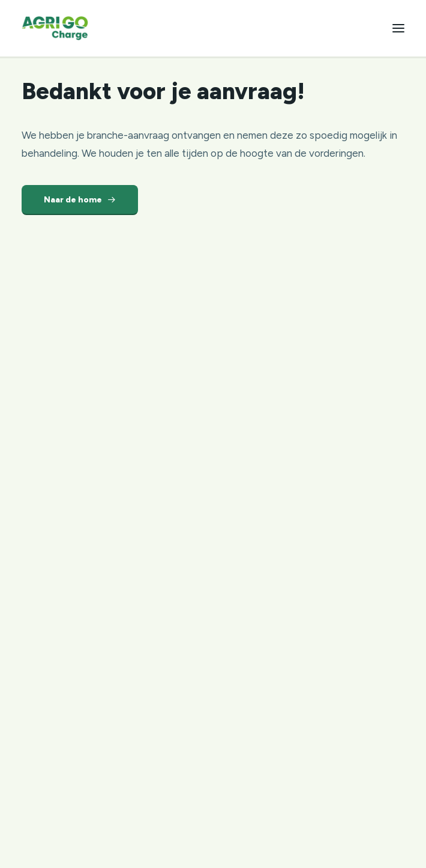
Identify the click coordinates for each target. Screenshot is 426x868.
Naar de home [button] (80, 200)
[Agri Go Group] (55, 28)
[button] (398, 28)
